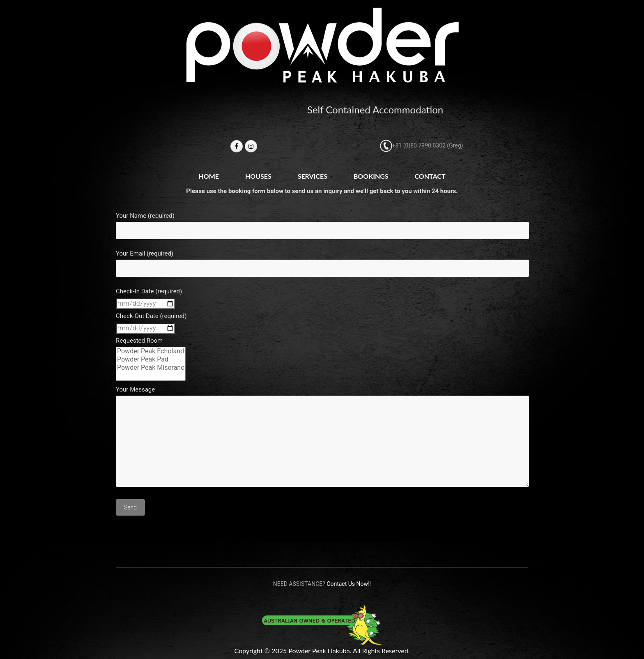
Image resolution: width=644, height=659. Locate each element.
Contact (430, 176)
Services (313, 176)
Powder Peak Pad (151, 359)
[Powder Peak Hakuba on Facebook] (237, 146)
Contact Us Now (347, 584)
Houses (258, 176)
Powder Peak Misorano (151, 368)
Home (209, 176)
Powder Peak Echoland (151, 351)
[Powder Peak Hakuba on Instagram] (251, 146)
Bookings (371, 176)
